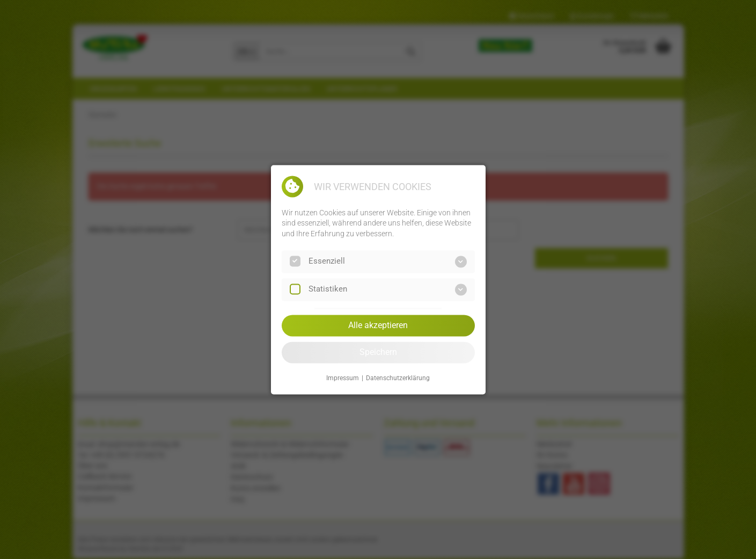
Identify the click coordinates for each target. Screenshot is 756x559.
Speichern (378, 352)
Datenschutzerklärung (398, 379)
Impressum (343, 379)
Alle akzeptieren (378, 325)
